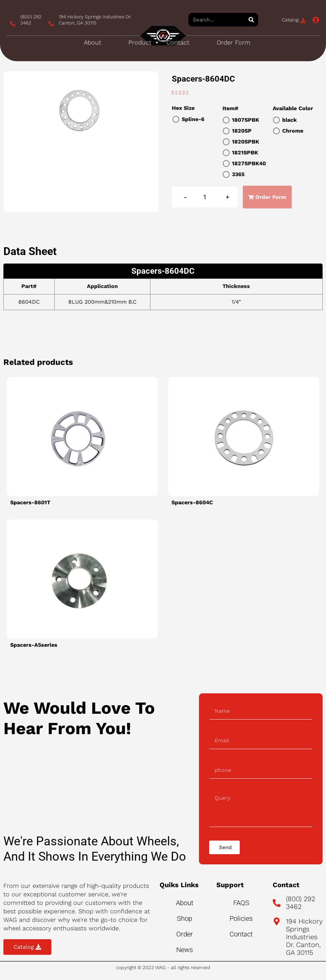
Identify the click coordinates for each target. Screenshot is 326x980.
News (185, 950)
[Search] (251, 20)
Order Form (233, 42)
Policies (241, 918)
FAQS (241, 903)
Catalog (290, 20)
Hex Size (183, 108)
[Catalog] (303, 21)
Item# (230, 108)
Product (144, 43)
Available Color (293, 108)
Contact (178, 42)
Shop (185, 918)
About (93, 42)
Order (185, 934)
